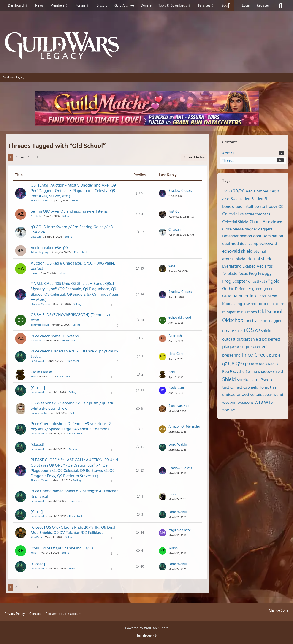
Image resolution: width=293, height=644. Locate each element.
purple (275, 356)
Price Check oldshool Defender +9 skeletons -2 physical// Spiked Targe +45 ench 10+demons (71, 427)
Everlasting (232, 267)
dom (257, 236)
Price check (81, 252)
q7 (225, 364)
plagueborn (233, 347)
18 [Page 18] (30, 157)
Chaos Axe (260, 222)
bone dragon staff (238, 207)
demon (246, 236)
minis (241, 312)
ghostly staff (259, 282)
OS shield (263, 331)
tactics (228, 388)
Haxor (34, 273)
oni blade (254, 321)
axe (226, 199)
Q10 (246, 364)
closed (277, 222)
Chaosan (36, 237)
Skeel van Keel (179, 406)
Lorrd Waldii (38, 361)
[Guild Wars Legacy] (146, 46)
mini (262, 304)
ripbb (173, 494)
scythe (239, 372)
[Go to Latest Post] (163, 193)
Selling (75, 201)
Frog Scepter (235, 281)
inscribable (268, 296)
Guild (227, 296)
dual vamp (249, 244)
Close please (233, 229)
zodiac (229, 410)
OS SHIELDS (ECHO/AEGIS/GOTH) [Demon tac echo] (71, 318)
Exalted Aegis (254, 267)
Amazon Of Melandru (184, 427)
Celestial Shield (235, 222)
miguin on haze (180, 530)
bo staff (261, 207)
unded (243, 395)
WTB (259, 403)
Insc (254, 296)
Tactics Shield (247, 388)
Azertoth (36, 216)
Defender (230, 236)
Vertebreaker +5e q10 (49, 248)
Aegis (250, 191)
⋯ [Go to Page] (23, 157)
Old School (270, 312)
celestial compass (255, 214)
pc (264, 339)
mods (252, 312)
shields (244, 380)
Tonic (264, 388)
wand (278, 395)
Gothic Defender (237, 289)
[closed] (38, 445)
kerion (34, 553)
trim (274, 388)
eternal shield (259, 259)
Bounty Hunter (39, 413)
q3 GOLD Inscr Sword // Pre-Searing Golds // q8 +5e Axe (72, 230)
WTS (268, 403)
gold (275, 281)
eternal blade (234, 259)
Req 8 (273, 364)
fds (270, 267)
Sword (267, 380)
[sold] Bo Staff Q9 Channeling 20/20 (62, 548)
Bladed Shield (263, 199)
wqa (172, 266)
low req (250, 304)
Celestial (231, 214)
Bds (234, 199)
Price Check (255, 355)
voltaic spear (261, 395)
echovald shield (237, 252)
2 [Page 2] (16, 157)
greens (269, 289)
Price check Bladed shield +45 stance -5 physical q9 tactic (75, 354)
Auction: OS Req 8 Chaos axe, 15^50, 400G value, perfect (73, 266)
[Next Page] (38, 157)
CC (281, 207)
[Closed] (38, 388)
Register (263, 6)
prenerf (260, 347)
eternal (260, 252)
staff (256, 380)
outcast (229, 340)
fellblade (230, 274)
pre (249, 347)
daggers (265, 229)
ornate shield (234, 331)
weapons (246, 403)
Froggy (265, 274)
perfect (274, 340)
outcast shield (249, 340)
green (257, 289)
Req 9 (227, 372)
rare (254, 364)
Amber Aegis (268, 191)
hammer (241, 296)
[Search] (280, 6)
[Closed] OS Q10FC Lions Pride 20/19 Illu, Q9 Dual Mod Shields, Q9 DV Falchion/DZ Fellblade (73, 530)
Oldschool (233, 321)
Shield (229, 380)
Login (246, 6)
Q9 (239, 364)
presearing (231, 356)
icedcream (176, 388)
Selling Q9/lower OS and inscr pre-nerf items (69, 212)
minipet (229, 312)
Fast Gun (175, 212)
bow (273, 207)
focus (243, 274)
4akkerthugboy (39, 252)
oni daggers (273, 321)
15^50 (227, 191)
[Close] (37, 512)
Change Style (279, 611)
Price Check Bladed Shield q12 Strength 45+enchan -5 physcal (75, 494)
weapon (229, 403)
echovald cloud (40, 325)
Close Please (41, 372)
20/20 (239, 191)
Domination (273, 236)
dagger (251, 229)
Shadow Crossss (40, 201)
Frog (253, 274)
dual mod (231, 244)
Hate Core (176, 354)
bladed (244, 199)
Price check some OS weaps (55, 336)
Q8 (231, 364)
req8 (263, 364)
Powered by (147, 628)
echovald (268, 244)
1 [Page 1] (10, 157)
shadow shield (271, 372)
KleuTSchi (36, 537)
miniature (276, 304)
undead (229, 395)
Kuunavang (232, 304)
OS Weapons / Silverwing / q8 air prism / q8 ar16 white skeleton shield (72, 406)
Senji (33, 377)
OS (250, 330)
